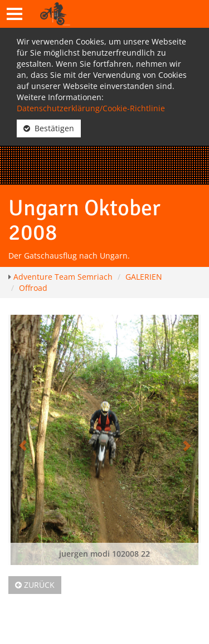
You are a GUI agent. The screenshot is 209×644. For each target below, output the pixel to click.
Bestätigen (49, 128)
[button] (23, 440)
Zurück (35, 585)
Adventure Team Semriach (63, 277)
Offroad (33, 288)
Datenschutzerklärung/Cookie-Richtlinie (91, 108)
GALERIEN (144, 277)
